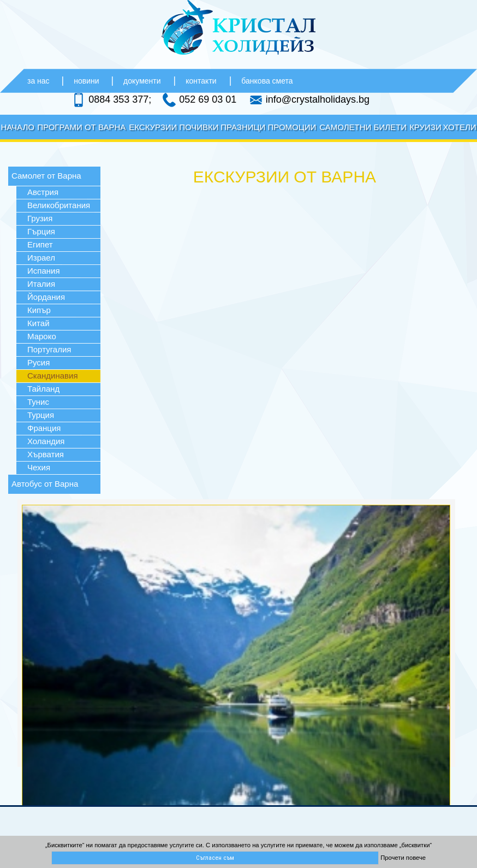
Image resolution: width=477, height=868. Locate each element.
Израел (41, 258)
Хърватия (46, 454)
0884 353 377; (120, 99)
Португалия (49, 349)
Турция (41, 415)
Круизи (425, 127)
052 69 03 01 (208, 99)
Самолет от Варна (46, 176)
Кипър (39, 310)
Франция (44, 428)
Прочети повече (403, 858)
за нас (40, 81)
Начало (17, 127)
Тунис (38, 402)
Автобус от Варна (45, 484)
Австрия (43, 192)
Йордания (46, 297)
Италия (41, 284)
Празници (243, 127)
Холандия (46, 441)
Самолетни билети (363, 127)
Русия (38, 362)
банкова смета (267, 81)
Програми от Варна (81, 127)
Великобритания (59, 205)
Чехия (39, 467)
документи (142, 81)
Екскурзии (153, 127)
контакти (201, 81)
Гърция (41, 231)
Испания (44, 271)
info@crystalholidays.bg (318, 99)
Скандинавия (53, 376)
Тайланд (43, 389)
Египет (40, 244)
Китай (38, 323)
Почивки (199, 127)
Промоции (292, 127)
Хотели (460, 127)
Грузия (40, 218)
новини (87, 81)
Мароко (42, 336)
